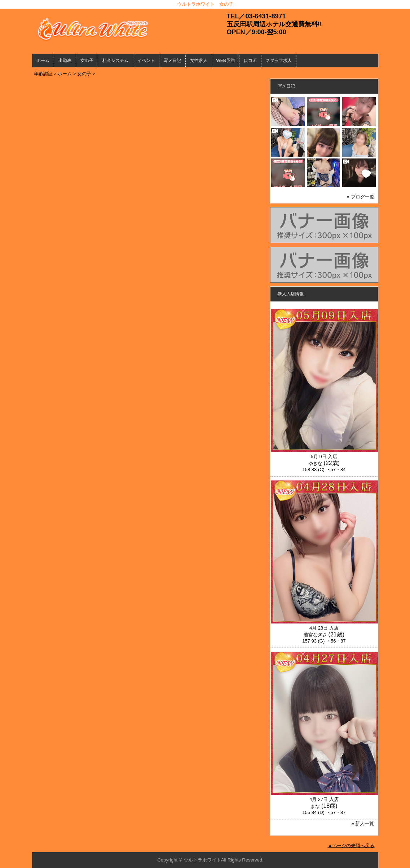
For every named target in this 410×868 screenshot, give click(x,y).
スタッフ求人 (279, 61)
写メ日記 (172, 61)
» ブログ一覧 (361, 197)
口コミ (250, 61)
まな (315, 806)
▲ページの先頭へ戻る (351, 845)
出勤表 (65, 61)
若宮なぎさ (315, 635)
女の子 (87, 61)
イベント (146, 61)
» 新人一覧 (363, 824)
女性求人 (199, 61)
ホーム (43, 61)
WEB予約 (226, 61)
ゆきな (315, 463)
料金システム (115, 61)
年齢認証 (43, 74)
